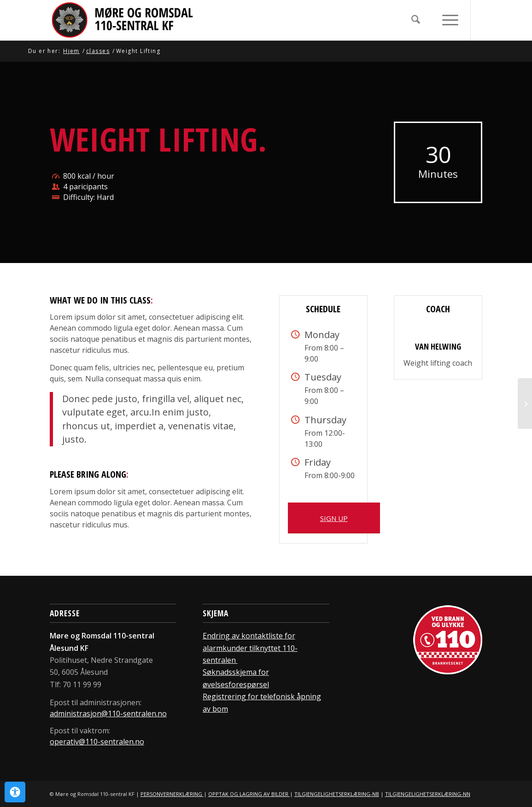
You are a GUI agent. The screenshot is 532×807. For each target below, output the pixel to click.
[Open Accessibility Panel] (15, 792)
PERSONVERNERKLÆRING (172, 794)
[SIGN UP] (334, 518)
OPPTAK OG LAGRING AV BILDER (249, 794)
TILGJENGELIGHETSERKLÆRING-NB (337, 794)
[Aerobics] (525, 403)
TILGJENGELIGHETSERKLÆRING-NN (428, 794)
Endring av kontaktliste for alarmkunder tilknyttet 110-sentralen (250, 648)
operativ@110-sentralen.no (97, 742)
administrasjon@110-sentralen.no (108, 713)
